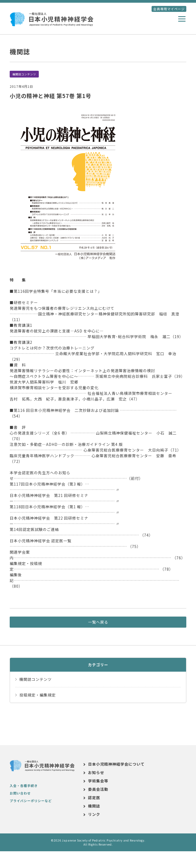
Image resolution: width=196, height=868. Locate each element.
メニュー (183, 19)
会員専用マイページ (169, 9)
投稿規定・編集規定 (38, 695)
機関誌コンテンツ (24, 74)
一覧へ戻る (98, 622)
